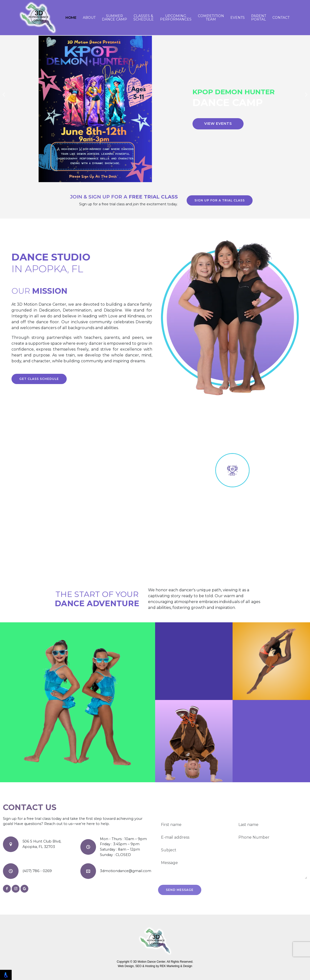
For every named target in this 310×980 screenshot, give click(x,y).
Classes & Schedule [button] (144, 18)
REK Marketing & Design (176, 966)
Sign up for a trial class (220, 200)
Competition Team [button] (211, 18)
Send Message (180, 890)
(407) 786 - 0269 (37, 871)
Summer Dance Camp (114, 18)
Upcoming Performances (176, 18)
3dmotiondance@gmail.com (126, 871)
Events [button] (238, 18)
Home (71, 18)
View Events (218, 124)
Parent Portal (259, 18)
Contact (281, 18)
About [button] (89, 18)
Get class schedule (39, 379)
